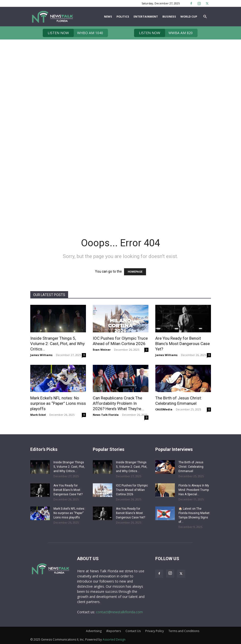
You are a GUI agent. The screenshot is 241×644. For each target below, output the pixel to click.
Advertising (94, 631)
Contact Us (133, 631)
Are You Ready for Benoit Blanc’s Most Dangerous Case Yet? (183, 344)
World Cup (189, 16)
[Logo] (52, 17)
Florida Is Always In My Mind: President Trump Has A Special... (194, 490)
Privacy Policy (155, 631)
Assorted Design (114, 639)
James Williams (41, 355)
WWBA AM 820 (163, 33)
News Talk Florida (106, 415)
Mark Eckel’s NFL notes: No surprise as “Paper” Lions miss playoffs (58, 403)
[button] (205, 17)
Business (169, 16)
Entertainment (146, 16)
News (108, 16)
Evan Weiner (102, 350)
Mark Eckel (38, 415)
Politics (123, 16)
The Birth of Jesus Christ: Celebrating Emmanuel (191, 467)
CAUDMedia (164, 409)
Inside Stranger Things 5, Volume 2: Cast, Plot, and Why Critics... (58, 344)
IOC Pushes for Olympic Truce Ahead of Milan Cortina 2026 (132, 490)
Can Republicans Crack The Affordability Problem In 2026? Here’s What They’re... (118, 403)
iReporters (114, 631)
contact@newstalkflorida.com (119, 612)
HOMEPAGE (135, 272)
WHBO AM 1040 (73, 33)
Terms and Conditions (184, 631)
